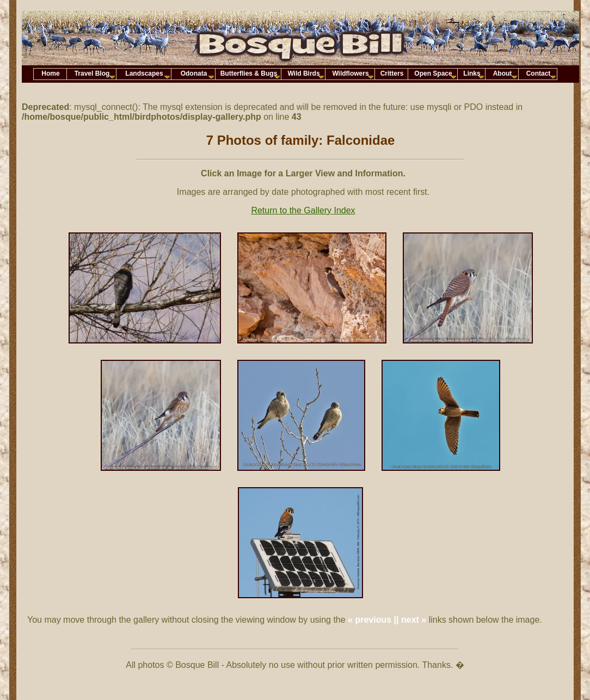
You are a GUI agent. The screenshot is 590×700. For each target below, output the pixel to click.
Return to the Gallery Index (303, 210)
